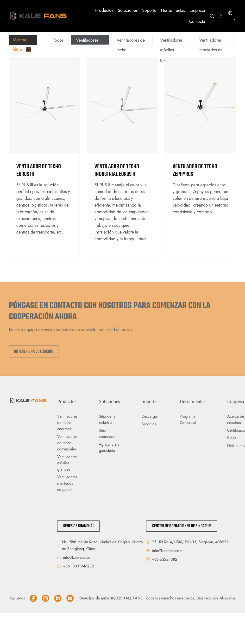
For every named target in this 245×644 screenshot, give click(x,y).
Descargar (150, 416)
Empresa (197, 10)
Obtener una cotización (34, 353)
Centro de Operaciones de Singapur (182, 526)
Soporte (149, 10)
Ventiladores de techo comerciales (67, 443)
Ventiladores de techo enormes (87, 50)
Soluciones (128, 10)
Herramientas (173, 10)
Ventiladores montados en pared (211, 50)
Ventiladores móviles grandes (171, 50)
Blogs (232, 438)
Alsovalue (227, 598)
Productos (104, 10)
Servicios (149, 424)
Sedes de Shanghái (78, 526)
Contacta (197, 21)
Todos (58, 40)
